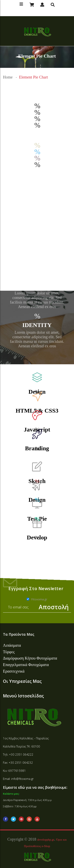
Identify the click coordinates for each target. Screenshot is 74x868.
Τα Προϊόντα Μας (19, 634)
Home (8, 77)
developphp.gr (46, 840)
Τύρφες (9, 652)
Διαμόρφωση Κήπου (20, 658)
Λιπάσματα (12, 645)
